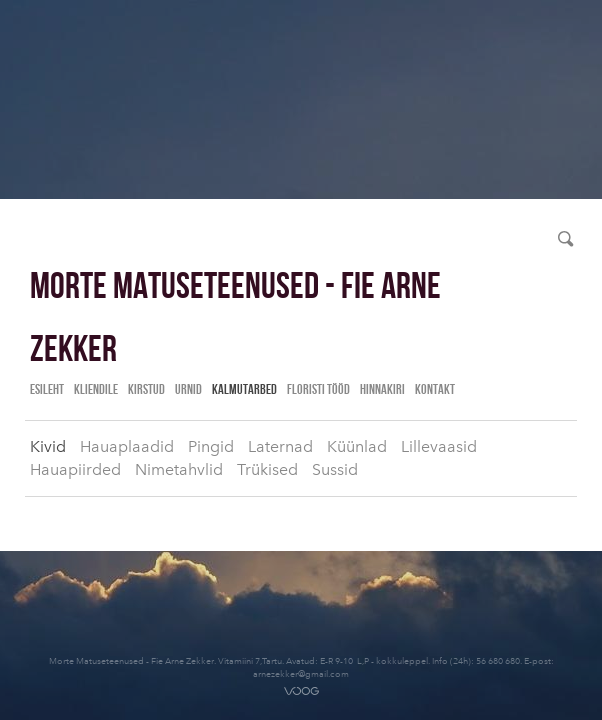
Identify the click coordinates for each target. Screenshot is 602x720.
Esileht (47, 389)
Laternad (280, 446)
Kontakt (435, 389)
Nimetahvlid (179, 469)
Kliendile (96, 389)
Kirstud (146, 389)
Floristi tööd (318, 389)
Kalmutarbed (244, 389)
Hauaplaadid (127, 446)
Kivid (48, 446)
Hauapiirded (75, 469)
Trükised (267, 469)
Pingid (211, 446)
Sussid (335, 469)
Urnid (188, 389)
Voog (301, 691)
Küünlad (357, 446)
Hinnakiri (382, 389)
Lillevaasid (439, 446)
